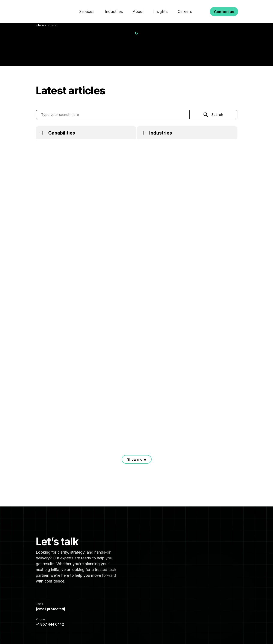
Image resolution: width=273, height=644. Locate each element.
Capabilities (62, 133)
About (138, 7)
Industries (114, 7)
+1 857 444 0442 (50, 624)
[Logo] (52, 7)
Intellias (41, 25)
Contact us (224, 7)
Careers (185, 7)
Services (87, 7)
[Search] (204, 7)
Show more (137, 459)
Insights (161, 7)
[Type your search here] (113, 115)
